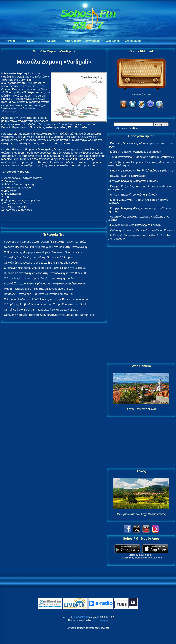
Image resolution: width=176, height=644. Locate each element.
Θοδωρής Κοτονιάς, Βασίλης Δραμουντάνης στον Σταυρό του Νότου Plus (49, 315)
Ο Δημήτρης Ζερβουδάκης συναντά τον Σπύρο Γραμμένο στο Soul (45, 304)
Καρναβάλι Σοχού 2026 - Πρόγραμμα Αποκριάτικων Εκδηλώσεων (44, 283)
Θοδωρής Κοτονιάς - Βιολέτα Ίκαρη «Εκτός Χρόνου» (143, 230)
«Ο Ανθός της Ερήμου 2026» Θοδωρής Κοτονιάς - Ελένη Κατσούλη (46, 242)
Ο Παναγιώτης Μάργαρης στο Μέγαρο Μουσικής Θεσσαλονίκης (43, 252)
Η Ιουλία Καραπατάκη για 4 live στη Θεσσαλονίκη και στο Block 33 (45, 273)
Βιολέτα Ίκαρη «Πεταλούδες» (128, 176)
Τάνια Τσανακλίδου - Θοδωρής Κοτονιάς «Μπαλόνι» (142, 157)
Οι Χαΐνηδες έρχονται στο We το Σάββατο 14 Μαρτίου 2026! (41, 263)
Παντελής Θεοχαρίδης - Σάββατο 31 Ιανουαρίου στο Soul (39, 294)
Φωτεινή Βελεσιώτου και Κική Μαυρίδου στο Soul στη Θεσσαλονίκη (45, 247)
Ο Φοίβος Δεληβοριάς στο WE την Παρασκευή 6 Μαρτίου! (40, 257)
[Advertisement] (141, 305)
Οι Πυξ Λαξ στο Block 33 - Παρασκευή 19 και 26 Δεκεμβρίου (41, 310)
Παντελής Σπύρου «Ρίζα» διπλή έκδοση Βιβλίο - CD (142, 170)
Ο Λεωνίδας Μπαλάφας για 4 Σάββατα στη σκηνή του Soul (40, 278)
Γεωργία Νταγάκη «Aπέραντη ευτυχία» (134, 181)
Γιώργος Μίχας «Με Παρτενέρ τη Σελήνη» (136, 225)
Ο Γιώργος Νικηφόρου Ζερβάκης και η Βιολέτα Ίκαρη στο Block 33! (45, 268)
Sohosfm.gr (81, 617)
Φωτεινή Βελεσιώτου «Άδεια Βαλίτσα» (134, 195)
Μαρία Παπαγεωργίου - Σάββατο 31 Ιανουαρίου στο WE (39, 289)
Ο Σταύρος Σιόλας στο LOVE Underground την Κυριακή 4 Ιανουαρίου (47, 299)
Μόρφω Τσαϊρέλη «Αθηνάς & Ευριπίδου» (136, 152)
